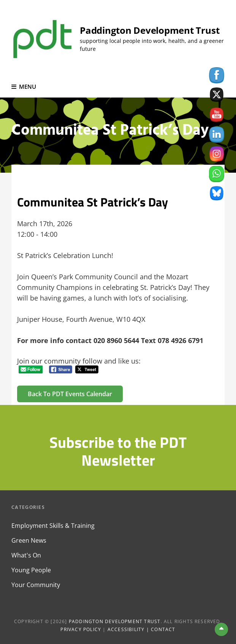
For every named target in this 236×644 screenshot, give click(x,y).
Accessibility (126, 629)
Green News (29, 540)
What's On (26, 555)
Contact (163, 629)
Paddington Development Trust (150, 30)
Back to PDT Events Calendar (70, 394)
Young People (31, 570)
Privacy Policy (81, 629)
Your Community (36, 585)
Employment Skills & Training (53, 526)
